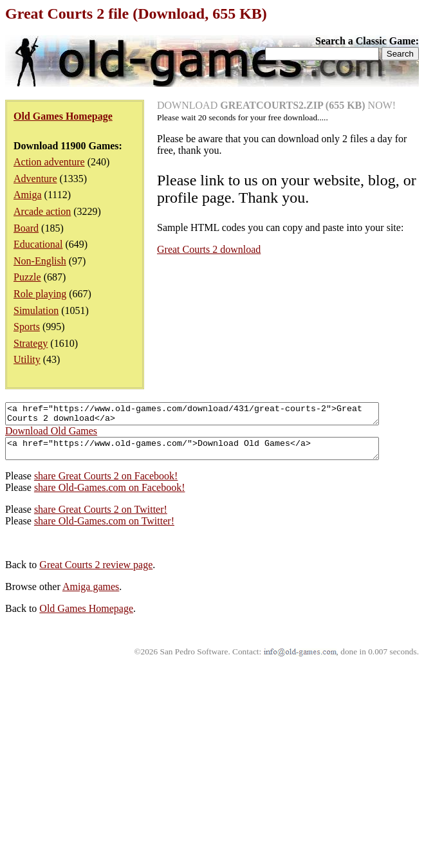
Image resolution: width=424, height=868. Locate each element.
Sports (27, 327)
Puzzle (27, 277)
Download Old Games (51, 435)
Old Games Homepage (86, 616)
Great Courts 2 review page (96, 572)
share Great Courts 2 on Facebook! (106, 484)
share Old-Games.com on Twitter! (104, 529)
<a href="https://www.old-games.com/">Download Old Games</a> (215, 454)
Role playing (40, 294)
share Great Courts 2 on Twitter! (101, 517)
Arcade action (42, 211)
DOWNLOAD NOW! (276, 105)
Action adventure (49, 162)
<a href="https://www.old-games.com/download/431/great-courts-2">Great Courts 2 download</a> (215, 416)
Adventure (35, 179)
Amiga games (91, 594)
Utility (27, 359)
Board (26, 228)
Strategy (31, 343)
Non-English (40, 261)
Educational (38, 244)
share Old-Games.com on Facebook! (110, 495)
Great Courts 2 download (209, 249)
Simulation (36, 310)
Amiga (28, 195)
